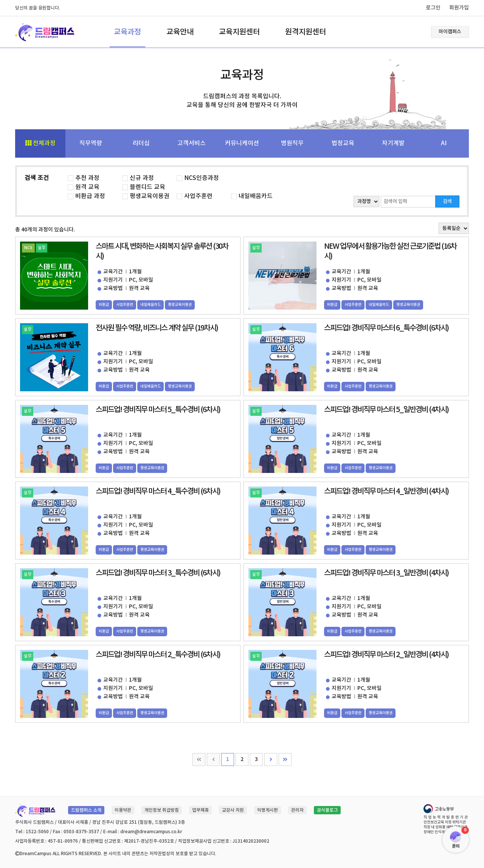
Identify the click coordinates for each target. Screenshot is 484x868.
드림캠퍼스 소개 (86, 810)
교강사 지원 (233, 810)
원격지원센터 (306, 32)
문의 (456, 846)
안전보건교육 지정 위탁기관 (445, 822)
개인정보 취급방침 (162, 810)
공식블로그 (327, 810)
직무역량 (91, 143)
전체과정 (40, 143)
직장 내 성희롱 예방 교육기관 (445, 827)
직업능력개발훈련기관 (446, 817)
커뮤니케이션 (242, 143)
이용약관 (123, 810)
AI (444, 143)
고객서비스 (192, 143)
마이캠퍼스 (450, 32)
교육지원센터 (239, 32)
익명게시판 (268, 810)
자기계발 (393, 143)
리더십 (141, 143)
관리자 (297, 810)
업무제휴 (200, 810)
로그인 (433, 8)
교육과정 (127, 32)
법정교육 (343, 143)
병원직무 (292, 143)
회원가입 (459, 8)
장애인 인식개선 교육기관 (443, 832)
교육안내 (180, 32)
